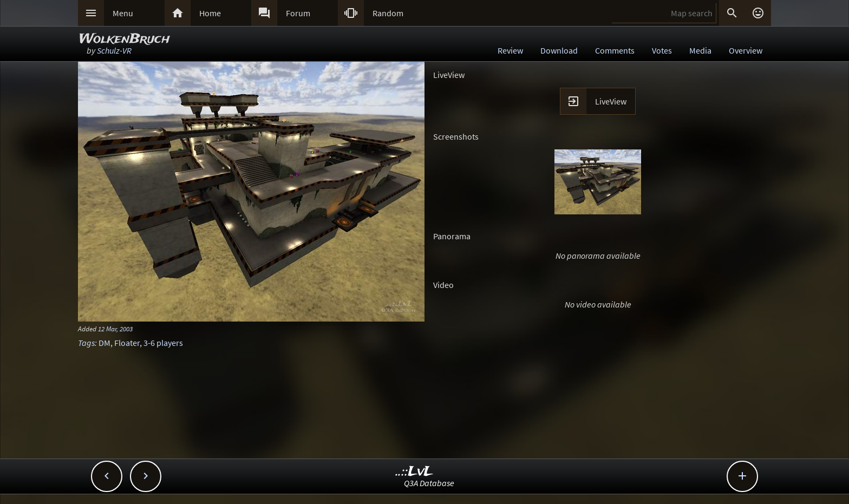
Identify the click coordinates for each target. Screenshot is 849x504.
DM (105, 343)
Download (559, 50)
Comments (615, 50)
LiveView (611, 101)
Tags (86, 343)
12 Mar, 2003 (115, 329)
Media (700, 50)
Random (388, 13)
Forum (298, 13)
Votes (662, 50)
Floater (127, 343)
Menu (123, 13)
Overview (746, 50)
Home (210, 13)
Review (510, 50)
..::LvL (414, 472)
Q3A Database (429, 483)
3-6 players (163, 343)
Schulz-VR (114, 50)
